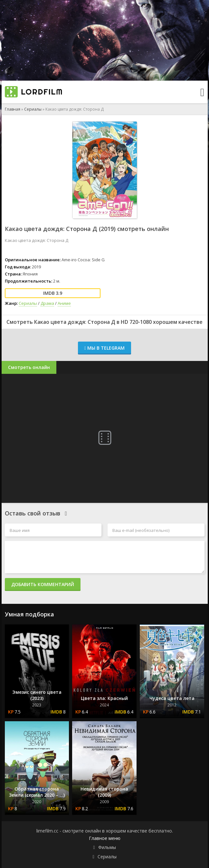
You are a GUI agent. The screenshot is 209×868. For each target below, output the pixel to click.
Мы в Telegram (104, 348)
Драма (47, 303)
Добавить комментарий (43, 584)
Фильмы (107, 847)
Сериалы (33, 109)
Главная (13, 109)
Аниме (64, 303)
